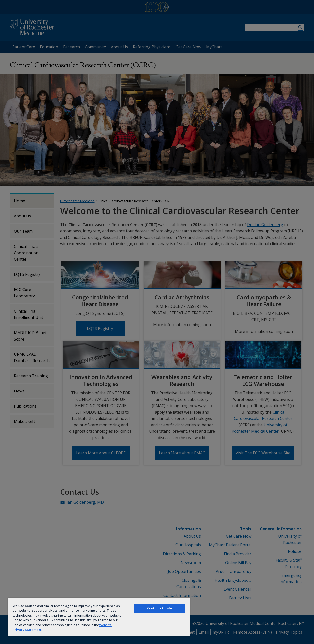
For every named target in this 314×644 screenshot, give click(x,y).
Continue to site (160, 608)
